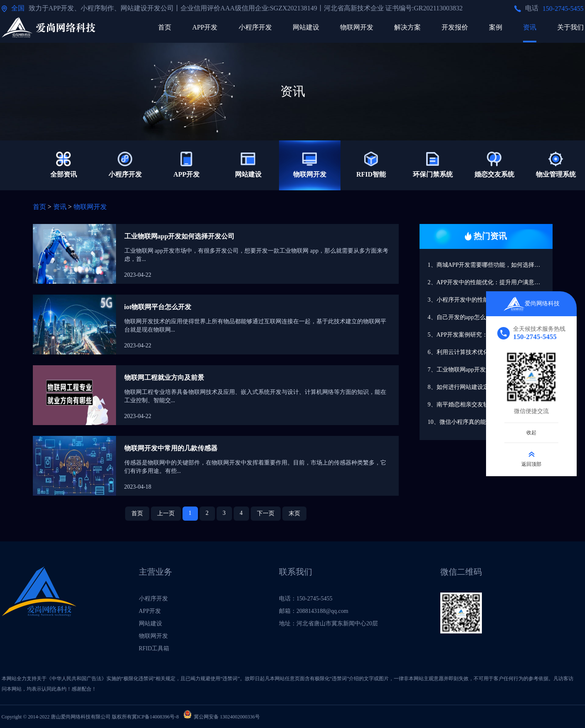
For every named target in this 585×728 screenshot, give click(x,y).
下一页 (266, 513)
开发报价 (455, 27)
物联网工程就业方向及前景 (164, 378)
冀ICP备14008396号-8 (155, 717)
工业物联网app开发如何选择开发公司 (180, 236)
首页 (165, 27)
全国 (18, 8)
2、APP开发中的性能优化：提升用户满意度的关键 (490, 282)
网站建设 (306, 27)
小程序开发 (255, 27)
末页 (294, 513)
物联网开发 (357, 27)
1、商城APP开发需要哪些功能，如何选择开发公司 (490, 265)
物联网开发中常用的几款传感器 (171, 448)
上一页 (166, 513)
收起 (531, 432)
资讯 (530, 27)
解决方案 (407, 27)
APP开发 (205, 27)
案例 (496, 27)
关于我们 (570, 27)
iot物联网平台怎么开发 (158, 307)
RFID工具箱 (154, 648)
